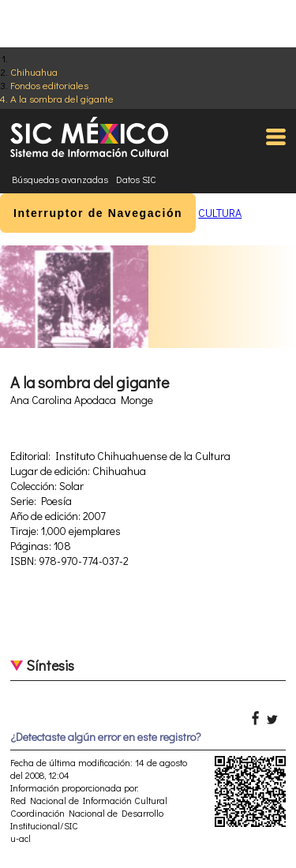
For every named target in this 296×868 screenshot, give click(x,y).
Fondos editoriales (49, 85)
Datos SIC (136, 179)
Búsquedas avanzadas (60, 179)
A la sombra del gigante (62, 98)
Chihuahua (34, 71)
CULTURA (220, 213)
